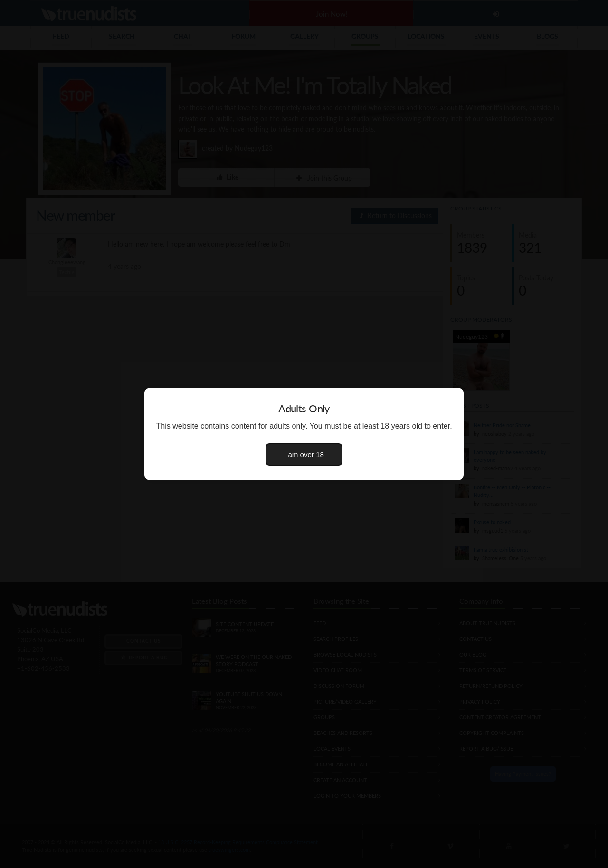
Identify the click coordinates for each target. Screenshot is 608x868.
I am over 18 (304, 454)
